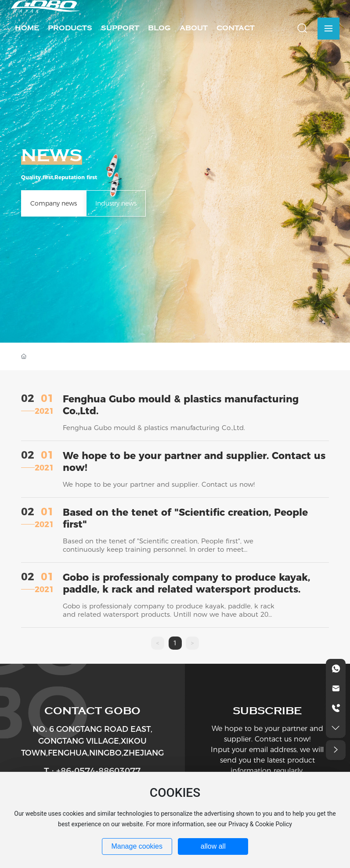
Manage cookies (137, 846)
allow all (213, 846)
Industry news (116, 203)
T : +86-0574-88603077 (92, 771)
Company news (54, 203)
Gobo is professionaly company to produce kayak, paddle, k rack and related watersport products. (186, 583)
